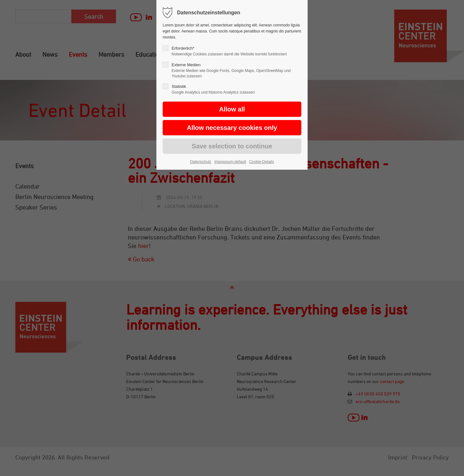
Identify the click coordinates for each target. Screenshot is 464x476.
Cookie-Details (262, 162)
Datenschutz (201, 162)
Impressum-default (230, 162)
